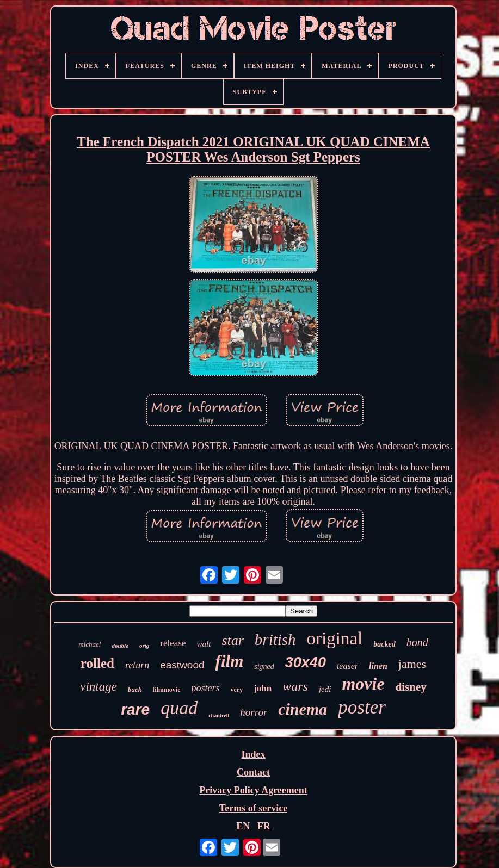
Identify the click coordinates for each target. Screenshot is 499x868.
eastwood (182, 665)
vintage (98, 687)
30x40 (306, 662)
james (412, 664)
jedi (325, 689)
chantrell (219, 715)
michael (90, 644)
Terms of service (253, 808)
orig (144, 646)
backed (384, 644)
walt (204, 644)
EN (243, 826)
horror (254, 712)
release (173, 643)
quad (179, 708)
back (135, 689)
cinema (303, 709)
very (237, 690)
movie (363, 684)
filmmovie (166, 690)
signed (264, 666)
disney (411, 687)
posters (206, 688)
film (230, 661)
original (335, 638)
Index (253, 754)
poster (362, 707)
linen (378, 666)
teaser (347, 666)
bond (417, 642)
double (120, 646)
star (232, 640)
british (275, 640)
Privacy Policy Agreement (253, 790)
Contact (253, 772)
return (137, 665)
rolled (97, 663)
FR (264, 826)
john (263, 688)
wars (295, 686)
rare (135, 709)
